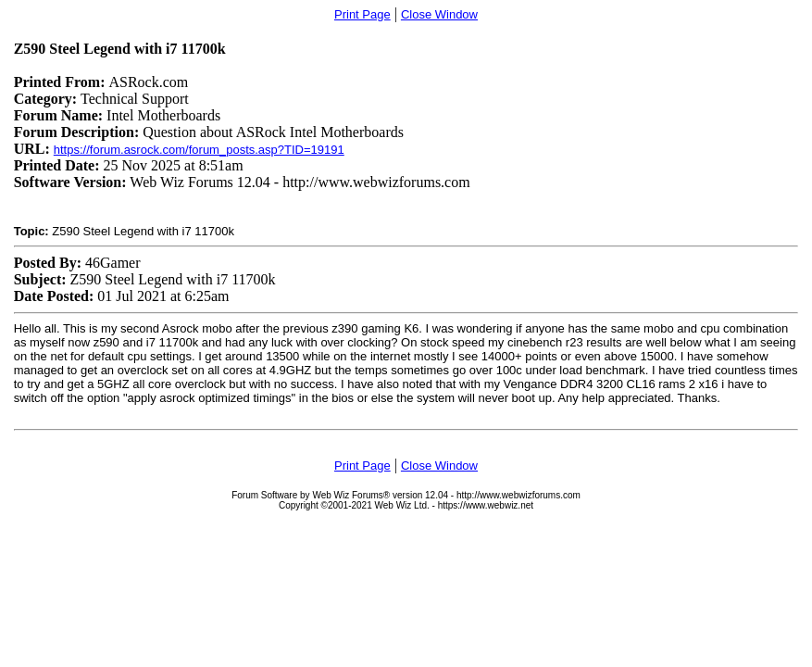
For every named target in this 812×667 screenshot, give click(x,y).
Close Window (439, 14)
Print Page (362, 14)
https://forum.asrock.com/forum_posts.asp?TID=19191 (199, 150)
